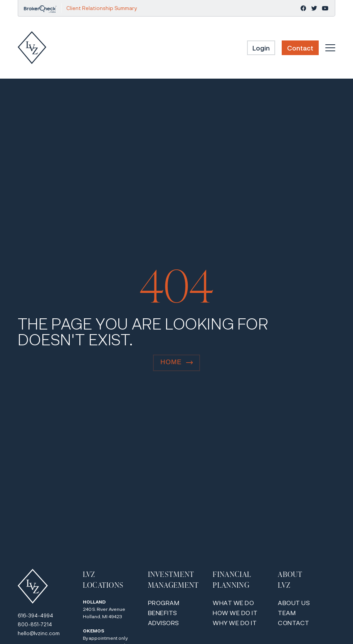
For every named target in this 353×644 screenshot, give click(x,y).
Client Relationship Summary (102, 8)
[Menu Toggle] (330, 48)
